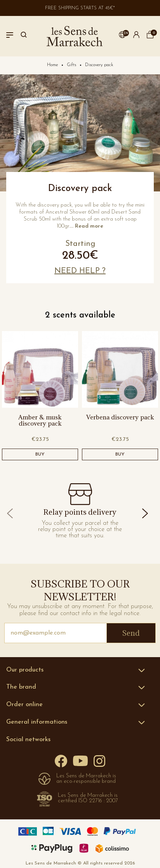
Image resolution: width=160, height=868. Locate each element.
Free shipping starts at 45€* (80, 8)
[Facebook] (61, 760)
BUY (40, 454)
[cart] (150, 37)
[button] (122, 36)
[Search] (24, 36)
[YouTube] (80, 760)
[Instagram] (99, 760)
